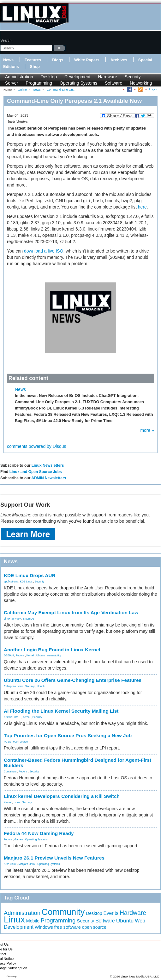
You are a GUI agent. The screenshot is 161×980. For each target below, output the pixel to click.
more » (147, 430)
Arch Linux (10, 864)
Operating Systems (78, 83)
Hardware (107, 77)
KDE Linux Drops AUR (30, 575)
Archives (119, 60)
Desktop (49, 77)
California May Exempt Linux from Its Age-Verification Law (71, 612)
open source (21, 742)
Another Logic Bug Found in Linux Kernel (52, 650)
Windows (44, 927)
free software (67, 927)
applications (11, 582)
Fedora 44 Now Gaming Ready (39, 833)
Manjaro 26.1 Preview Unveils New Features (54, 858)
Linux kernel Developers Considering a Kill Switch (62, 796)
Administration (19, 77)
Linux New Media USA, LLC (140, 976)
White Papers (87, 60)
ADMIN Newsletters (49, 478)
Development (78, 77)
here (142, 207)
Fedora (20, 655)
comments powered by (37, 446)
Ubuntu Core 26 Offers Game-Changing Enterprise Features (73, 680)
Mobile (33, 921)
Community (63, 912)
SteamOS (29, 619)
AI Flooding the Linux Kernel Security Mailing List (61, 711)
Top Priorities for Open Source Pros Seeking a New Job (68, 735)
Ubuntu (41, 655)
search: (6, 40)
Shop (35, 67)
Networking (141, 83)
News (8, 60)
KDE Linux (26, 582)
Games (19, 839)
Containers (10, 771)
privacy (17, 619)
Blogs (58, 60)
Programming (39, 83)
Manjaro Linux (27, 864)
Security (133, 77)
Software (113, 83)
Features (33, 60)
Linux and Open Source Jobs (36, 472)
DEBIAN (9, 655)
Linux (7, 619)
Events (111, 913)
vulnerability (54, 655)
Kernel (30, 655)
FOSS (7, 742)
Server (12, 83)
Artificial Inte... (12, 717)
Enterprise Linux (13, 686)
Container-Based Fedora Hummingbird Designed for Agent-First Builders (78, 763)
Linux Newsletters (48, 465)
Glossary (12, 976)
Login (153, 89)
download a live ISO (44, 251)
